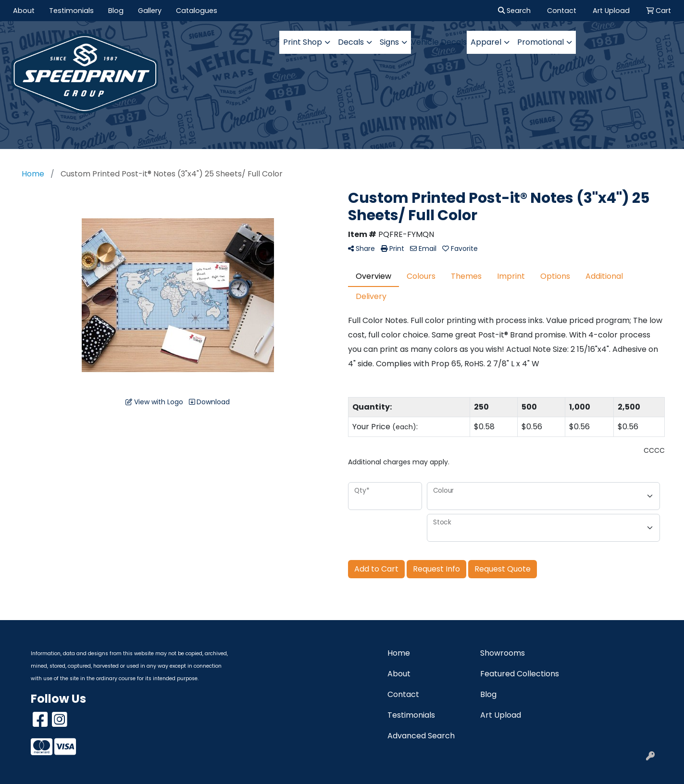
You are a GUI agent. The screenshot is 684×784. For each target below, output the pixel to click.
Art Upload (501, 715)
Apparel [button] (486, 42)
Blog (116, 11)
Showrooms (503, 653)
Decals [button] (351, 42)
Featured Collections (520, 674)
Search (514, 11)
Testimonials (71, 11)
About (24, 11)
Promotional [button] (541, 42)
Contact (403, 694)
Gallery (150, 11)
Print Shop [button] (303, 42)
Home (399, 653)
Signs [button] (389, 42)
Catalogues (197, 11)
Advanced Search (421, 736)
